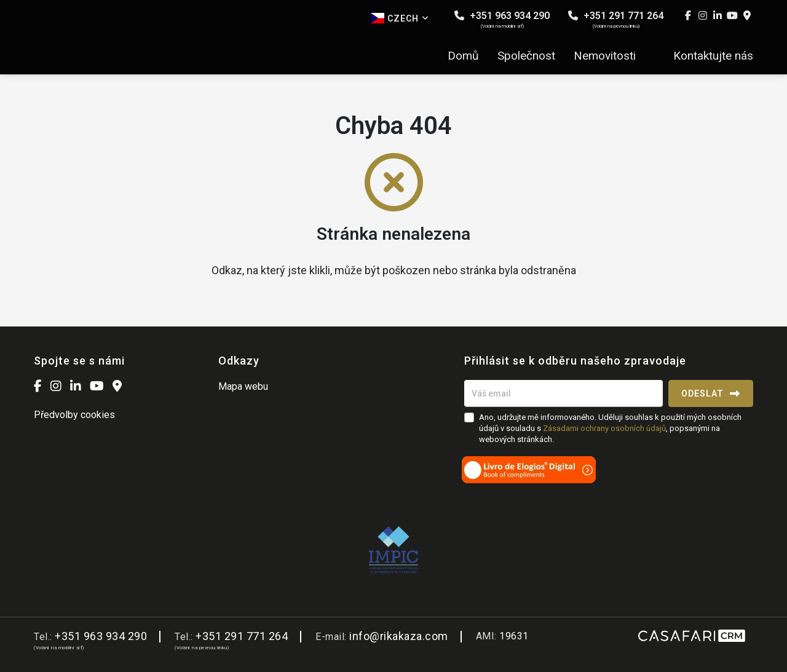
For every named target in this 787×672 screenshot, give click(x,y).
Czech (400, 18)
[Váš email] (564, 393)
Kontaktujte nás (713, 56)
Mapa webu (243, 386)
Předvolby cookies (74, 415)
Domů (463, 56)
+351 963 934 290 (502, 19)
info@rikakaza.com (399, 636)
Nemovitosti (605, 56)
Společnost (526, 56)
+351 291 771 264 (616, 19)
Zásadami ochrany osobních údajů (604, 428)
